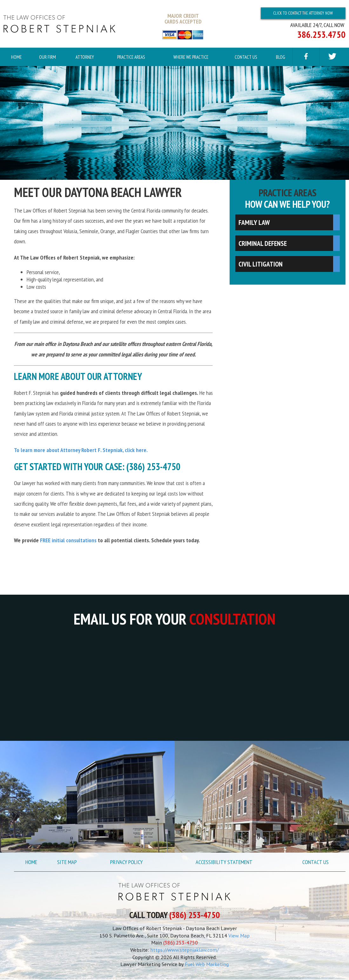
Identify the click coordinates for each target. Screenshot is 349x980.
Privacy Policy (126, 863)
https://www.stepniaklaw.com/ (185, 950)
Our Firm (47, 57)
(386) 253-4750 (195, 916)
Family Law (254, 223)
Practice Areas (131, 57)
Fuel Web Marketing (207, 965)
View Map (239, 936)
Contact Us (246, 57)
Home (16, 57)
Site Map (67, 863)
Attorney (85, 57)
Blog (281, 57)
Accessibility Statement (224, 863)
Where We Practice (191, 57)
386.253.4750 (321, 34)
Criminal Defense (263, 244)
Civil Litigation (261, 265)
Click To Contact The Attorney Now (303, 13)
